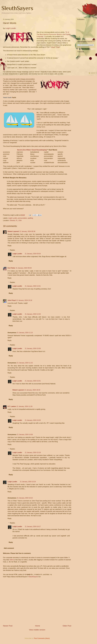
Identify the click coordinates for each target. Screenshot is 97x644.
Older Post (67, 626)
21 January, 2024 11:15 (25, 363)
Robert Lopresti (13, 231)
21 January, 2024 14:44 (33, 314)
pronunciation (22, 218)
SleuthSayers (17, 8)
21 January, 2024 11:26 (24, 406)
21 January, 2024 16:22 (25, 498)
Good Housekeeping (39, 150)
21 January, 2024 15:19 (33, 453)
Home (38, 626)
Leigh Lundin (13, 218)
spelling (30, 218)
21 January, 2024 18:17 (33, 527)
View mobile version (37, 630)
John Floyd (12, 300)
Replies (12, 250)
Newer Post (8, 626)
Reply (10, 246)
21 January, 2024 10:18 (24, 300)
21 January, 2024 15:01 (33, 381)
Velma (12, 560)
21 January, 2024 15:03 (33, 420)
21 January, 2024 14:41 (33, 286)
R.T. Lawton (12, 406)
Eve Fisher (11, 268)
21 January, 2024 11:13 (25, 333)
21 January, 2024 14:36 (25, 435)
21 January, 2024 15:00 (33, 348)
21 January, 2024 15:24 (28, 482)
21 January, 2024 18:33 (32, 390)
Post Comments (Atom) (42, 638)
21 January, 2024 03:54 (33, 254)
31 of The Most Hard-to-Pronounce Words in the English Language (54, 34)
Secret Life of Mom (24, 150)
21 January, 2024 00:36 (27, 231)
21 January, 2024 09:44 (24, 268)
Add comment (9, 548)
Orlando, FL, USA (16, 220)
